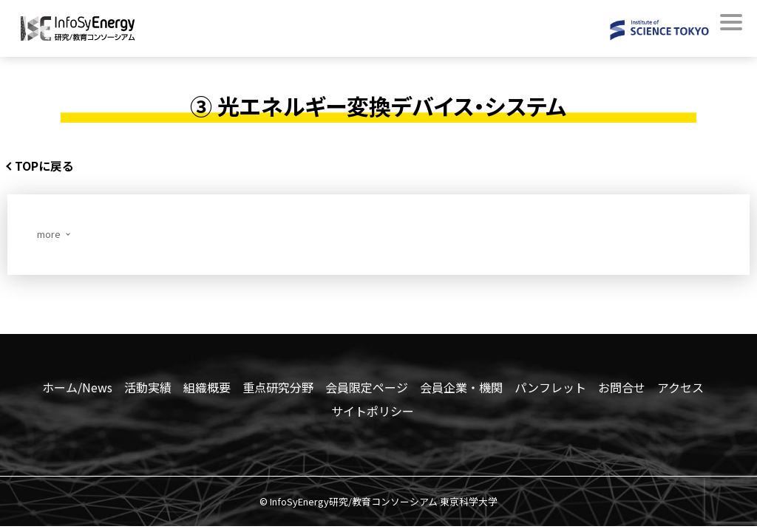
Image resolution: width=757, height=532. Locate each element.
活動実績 (148, 389)
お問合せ (622, 389)
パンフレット (550, 389)
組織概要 (207, 389)
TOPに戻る (52, 167)
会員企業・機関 (461, 389)
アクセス (680, 389)
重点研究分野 (278, 389)
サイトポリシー (373, 413)
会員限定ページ (367, 389)
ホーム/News (77, 389)
